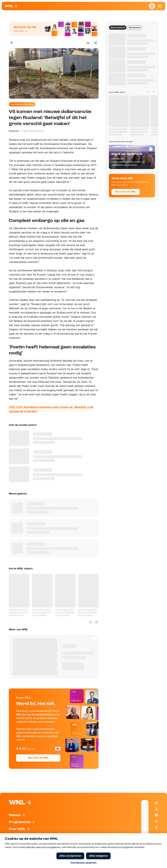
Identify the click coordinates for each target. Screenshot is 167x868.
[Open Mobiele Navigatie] (160, 6)
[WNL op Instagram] (156, 803)
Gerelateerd (135, 28)
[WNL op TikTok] (156, 827)
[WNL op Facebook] (156, 815)
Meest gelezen (118, 28)
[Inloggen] (152, 6)
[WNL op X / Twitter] (156, 809)
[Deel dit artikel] (96, 43)
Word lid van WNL (38, 758)
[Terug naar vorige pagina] (12, 43)
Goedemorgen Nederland (22, 104)
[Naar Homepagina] (12, 6)
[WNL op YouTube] (156, 821)
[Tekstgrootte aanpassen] (88, 43)
